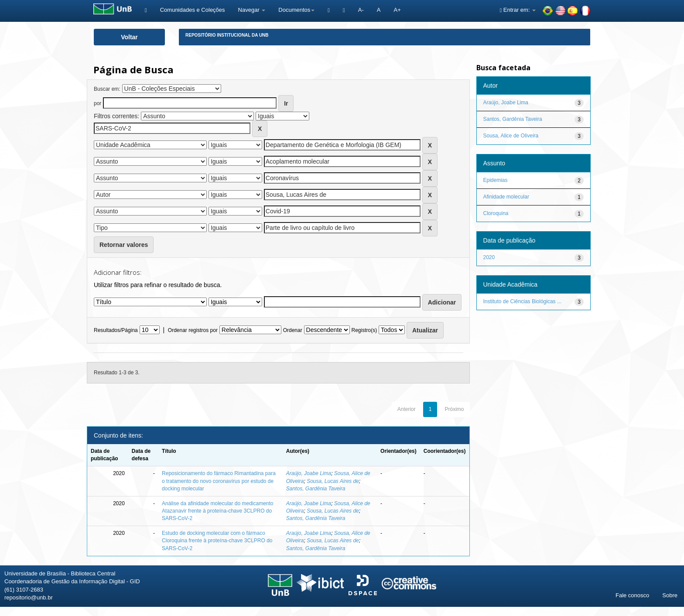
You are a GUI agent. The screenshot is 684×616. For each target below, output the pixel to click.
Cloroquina (496, 213)
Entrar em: (518, 10)
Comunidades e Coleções (193, 10)
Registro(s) (364, 330)
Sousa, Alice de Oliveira (511, 136)
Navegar (252, 10)
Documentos (296, 10)
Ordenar (293, 330)
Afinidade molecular (506, 197)
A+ (397, 10)
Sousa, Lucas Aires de (333, 481)
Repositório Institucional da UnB (227, 35)
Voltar (129, 37)
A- (361, 10)
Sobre (670, 595)
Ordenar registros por (193, 330)
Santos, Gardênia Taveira (316, 489)
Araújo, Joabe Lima (309, 473)
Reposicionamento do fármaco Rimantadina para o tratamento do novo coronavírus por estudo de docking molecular (219, 481)
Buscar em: (107, 89)
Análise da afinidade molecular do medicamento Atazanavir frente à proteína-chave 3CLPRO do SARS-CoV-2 (218, 511)
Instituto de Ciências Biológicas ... (522, 301)
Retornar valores (124, 245)
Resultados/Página (116, 330)
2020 (489, 257)
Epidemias (496, 180)
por (97, 103)
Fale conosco (632, 595)
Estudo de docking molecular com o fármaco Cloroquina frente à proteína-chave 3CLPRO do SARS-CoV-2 (217, 541)
